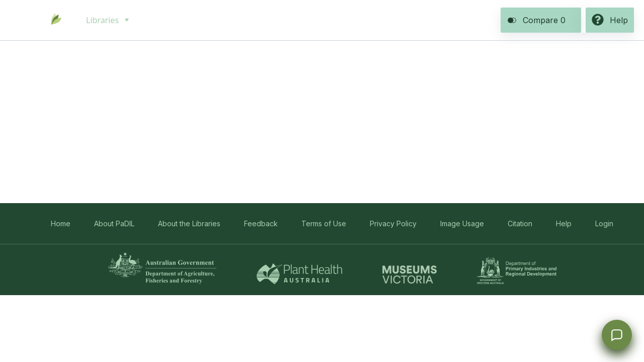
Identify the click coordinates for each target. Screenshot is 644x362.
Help (564, 223)
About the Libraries (189, 223)
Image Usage (462, 223)
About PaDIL (114, 223)
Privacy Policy (393, 223)
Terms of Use (324, 223)
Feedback (261, 223)
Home (61, 223)
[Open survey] (617, 335)
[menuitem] (106, 20)
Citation (520, 223)
